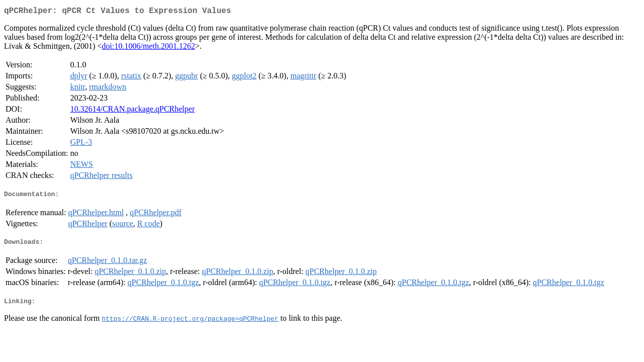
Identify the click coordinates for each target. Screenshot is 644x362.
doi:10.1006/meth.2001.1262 (148, 48)
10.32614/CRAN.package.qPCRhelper (132, 111)
